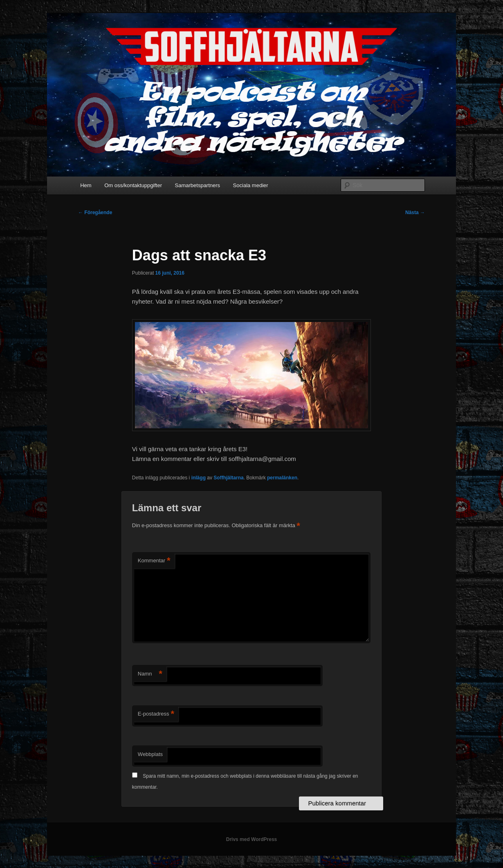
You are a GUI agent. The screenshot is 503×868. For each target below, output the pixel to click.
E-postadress (156, 714)
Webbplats (150, 754)
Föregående (95, 213)
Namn (150, 674)
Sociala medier (251, 185)
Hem (86, 185)
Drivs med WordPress (252, 839)
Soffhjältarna (228, 478)
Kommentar (154, 561)
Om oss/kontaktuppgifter (133, 185)
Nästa (415, 213)
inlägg (199, 478)
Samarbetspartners (198, 185)
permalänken (282, 478)
